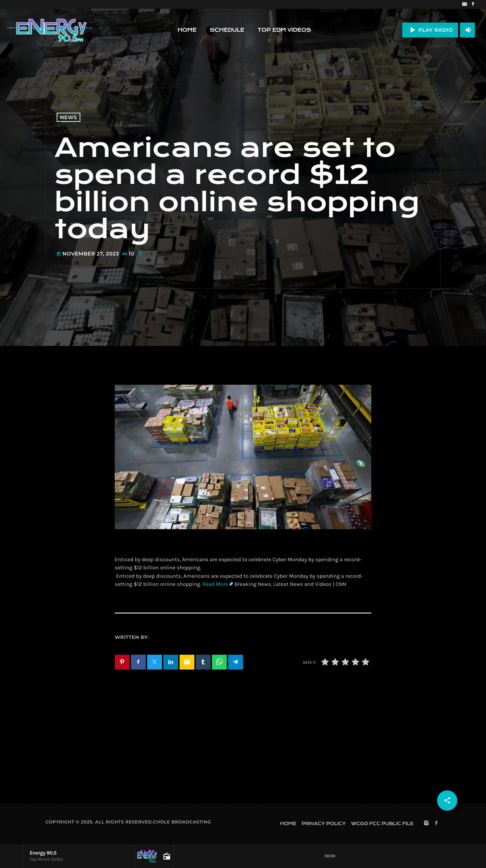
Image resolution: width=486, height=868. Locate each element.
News (69, 117)
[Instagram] (465, 4)
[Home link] (49, 30)
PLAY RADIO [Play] (430, 30)
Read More (215, 584)
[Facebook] (473, 4)
